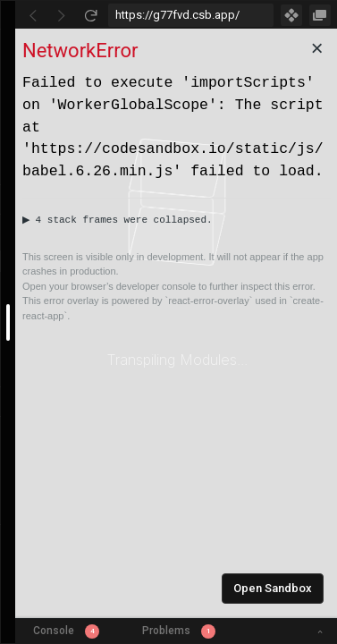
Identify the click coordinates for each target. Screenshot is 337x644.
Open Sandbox (273, 588)
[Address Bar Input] (191, 15)
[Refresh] (90, 15)
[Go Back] (33, 15)
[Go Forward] (62, 15)
